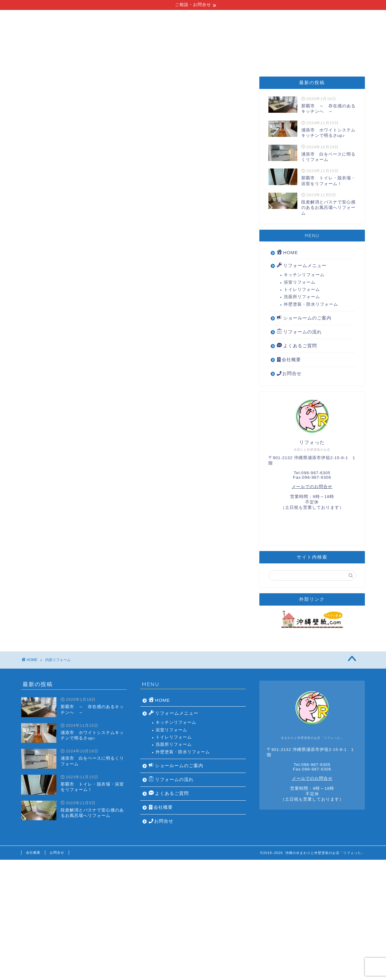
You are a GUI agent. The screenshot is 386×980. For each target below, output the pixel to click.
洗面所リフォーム (302, 297)
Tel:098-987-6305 (312, 473)
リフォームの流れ (162, 56)
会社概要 (335, 56)
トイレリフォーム (302, 290)
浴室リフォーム (300, 282)
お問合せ (289, 373)
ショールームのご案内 (226, 56)
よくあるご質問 (288, 56)
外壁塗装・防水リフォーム (311, 304)
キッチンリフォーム (304, 275)
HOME (49, 56)
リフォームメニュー (100, 56)
